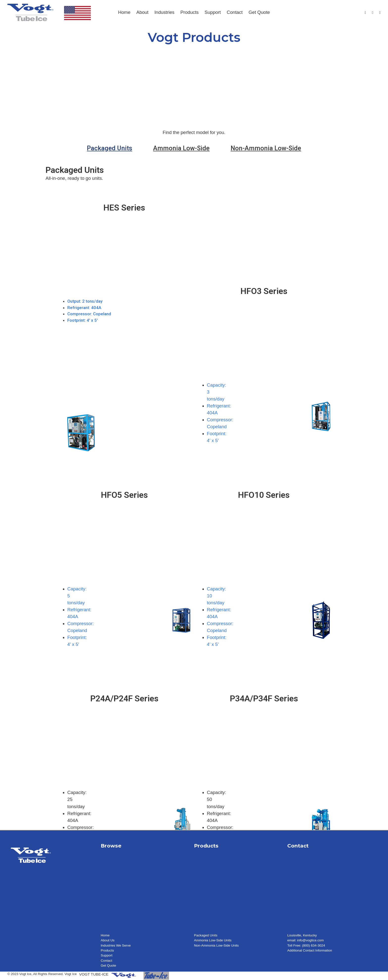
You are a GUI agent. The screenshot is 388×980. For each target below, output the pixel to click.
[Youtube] (373, 13)
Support (213, 12)
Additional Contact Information (310, 950)
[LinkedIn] (380, 13)
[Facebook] (365, 13)
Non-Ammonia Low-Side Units (217, 945)
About (142, 12)
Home (124, 12)
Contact (235, 12)
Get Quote (259, 12)
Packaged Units (206, 935)
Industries (164, 12)
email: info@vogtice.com (306, 940)
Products (190, 12)
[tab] (109, 148)
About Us (108, 940)
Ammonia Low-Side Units (213, 940)
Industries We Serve (116, 945)
